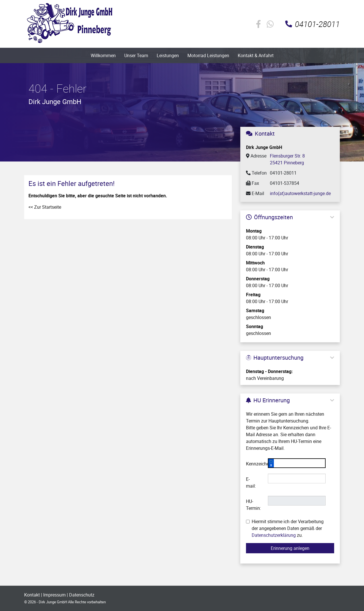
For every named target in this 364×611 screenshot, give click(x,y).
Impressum (54, 595)
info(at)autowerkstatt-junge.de (300, 193)
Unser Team (136, 55)
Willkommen (103, 55)
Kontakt (32, 595)
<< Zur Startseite (45, 207)
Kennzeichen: (255, 464)
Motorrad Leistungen (208, 55)
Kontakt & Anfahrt (256, 55)
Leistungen (168, 55)
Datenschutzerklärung (274, 535)
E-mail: (251, 482)
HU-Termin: (254, 505)
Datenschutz (82, 595)
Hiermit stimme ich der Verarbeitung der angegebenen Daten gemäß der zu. (285, 528)
